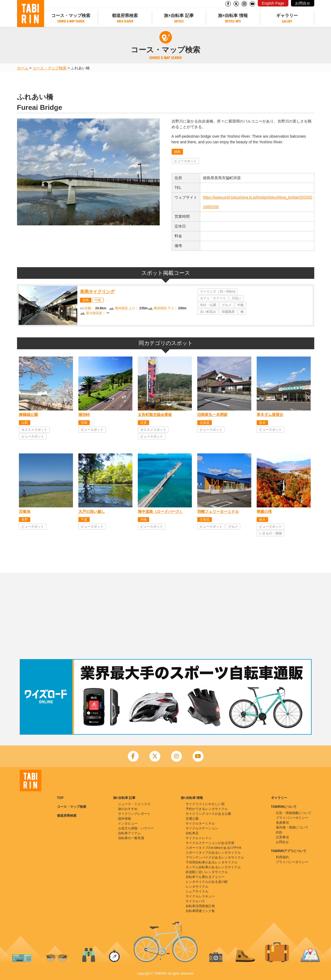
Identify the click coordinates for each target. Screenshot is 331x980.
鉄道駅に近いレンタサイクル (207, 872)
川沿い (236, 298)
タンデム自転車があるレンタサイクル (213, 867)
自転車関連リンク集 (200, 911)
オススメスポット (34, 430)
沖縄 (143, 520)
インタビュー (128, 823)
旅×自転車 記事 (179, 16)
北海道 (205, 423)
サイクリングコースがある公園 (208, 814)
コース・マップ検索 (71, 16)
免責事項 (282, 823)
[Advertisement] (166, 616)
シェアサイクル (197, 891)
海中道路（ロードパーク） (161, 511)
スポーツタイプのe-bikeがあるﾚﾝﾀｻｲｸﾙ (214, 848)
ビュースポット (185, 161)
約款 (279, 832)
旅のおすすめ (128, 809)
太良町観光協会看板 (155, 415)
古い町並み (208, 312)
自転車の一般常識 (131, 838)
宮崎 (84, 423)
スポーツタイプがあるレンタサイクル (213, 853)
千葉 (84, 520)
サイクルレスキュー (200, 896)
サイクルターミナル (200, 823)
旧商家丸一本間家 (212, 415)
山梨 (25, 423)
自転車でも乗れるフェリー (205, 877)
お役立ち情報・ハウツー (136, 828)
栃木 (262, 423)
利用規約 (282, 857)
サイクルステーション (202, 828)
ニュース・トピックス (134, 804)
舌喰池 (25, 511)
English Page (273, 3)
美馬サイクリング (97, 292)
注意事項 (282, 837)
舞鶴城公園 (28, 415)
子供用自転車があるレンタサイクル (212, 862)
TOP (60, 798)
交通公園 (192, 819)
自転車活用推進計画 (200, 906)
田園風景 (228, 312)
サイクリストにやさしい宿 (205, 804)
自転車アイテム (129, 833)
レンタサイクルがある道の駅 (207, 882)
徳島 (177, 152)
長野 (25, 520)
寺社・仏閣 (208, 305)
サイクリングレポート (134, 814)
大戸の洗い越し (92, 511)
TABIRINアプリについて (289, 851)
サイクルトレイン (199, 838)
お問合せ (303, 3)
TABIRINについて (284, 807)
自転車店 (192, 833)
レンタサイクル (197, 887)
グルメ (227, 305)
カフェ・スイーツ (213, 298)
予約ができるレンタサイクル (207, 809)
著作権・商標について (292, 828)
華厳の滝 (264, 511)
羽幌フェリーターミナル (218, 511)
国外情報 (125, 819)
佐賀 (143, 423)
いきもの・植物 (270, 533)
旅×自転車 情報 (233, 16)
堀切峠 (84, 415)
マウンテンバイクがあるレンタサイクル (215, 857)
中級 (98, 300)
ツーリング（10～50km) (218, 291)
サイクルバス (195, 901)
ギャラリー (287, 16)
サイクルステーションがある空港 (210, 843)
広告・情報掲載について (294, 813)
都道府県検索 (125, 16)
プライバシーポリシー (292, 818)
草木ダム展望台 (270, 415)
